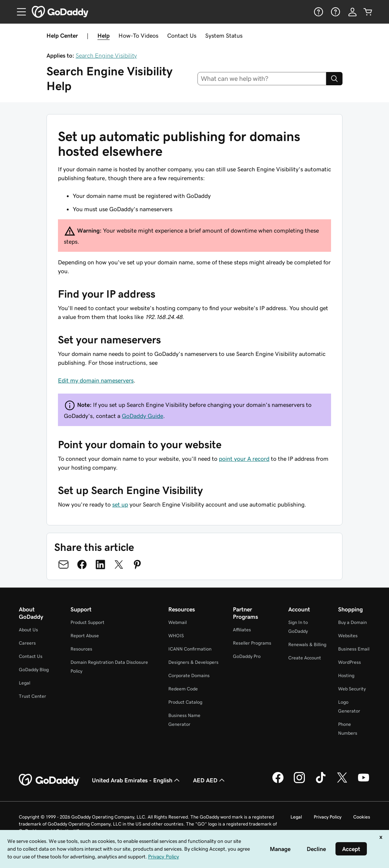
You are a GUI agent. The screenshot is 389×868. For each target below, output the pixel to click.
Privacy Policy (328, 817)
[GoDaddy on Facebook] (278, 782)
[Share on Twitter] (119, 565)
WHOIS (176, 636)
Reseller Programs (252, 643)
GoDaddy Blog (34, 670)
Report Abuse (85, 636)
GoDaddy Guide (142, 416)
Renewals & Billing (307, 644)
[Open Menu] (18, 12)
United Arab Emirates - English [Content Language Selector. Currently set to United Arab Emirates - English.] (137, 780)
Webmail (178, 622)
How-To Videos (138, 35)
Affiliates (242, 630)
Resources (81, 649)
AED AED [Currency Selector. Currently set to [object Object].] (210, 780)
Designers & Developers (193, 662)
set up (120, 504)
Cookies (362, 817)
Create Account (305, 658)
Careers (27, 643)
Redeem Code (183, 689)
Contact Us (182, 35)
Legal (25, 683)
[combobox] (262, 79)
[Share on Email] (63, 565)
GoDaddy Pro (247, 656)
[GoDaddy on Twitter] (342, 782)
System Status (224, 35)
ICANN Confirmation (190, 649)
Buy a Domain (352, 622)
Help (104, 35)
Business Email (354, 649)
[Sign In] (352, 12)
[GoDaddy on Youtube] (364, 782)
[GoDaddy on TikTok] (321, 782)
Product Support (87, 622)
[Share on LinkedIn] (100, 565)
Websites (348, 636)
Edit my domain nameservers (96, 380)
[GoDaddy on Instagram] (299, 782)
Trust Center (32, 696)
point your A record (244, 459)
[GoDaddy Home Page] (49, 780)
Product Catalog (185, 702)
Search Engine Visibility (106, 55)
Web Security (352, 689)
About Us (28, 630)
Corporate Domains (189, 675)
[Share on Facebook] (82, 565)
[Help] (318, 12)
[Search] (334, 79)
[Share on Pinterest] (137, 565)
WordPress (350, 662)
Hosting (346, 675)
